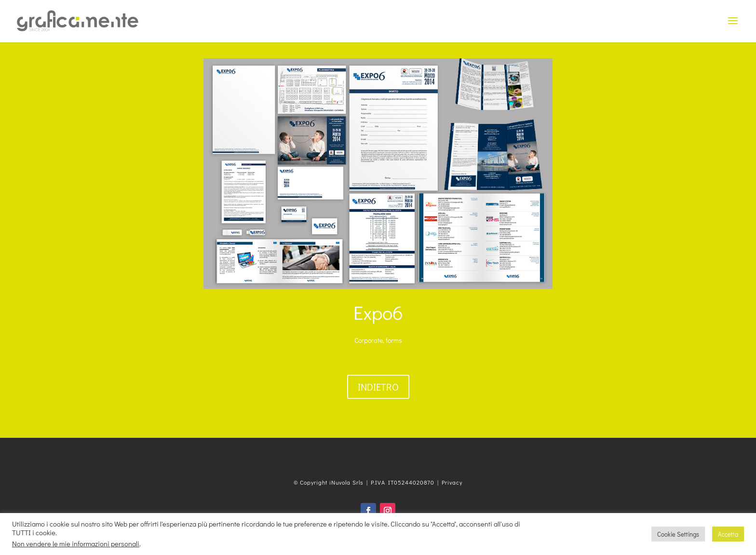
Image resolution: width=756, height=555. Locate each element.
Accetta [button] (728, 534)
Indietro (378, 387)
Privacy (452, 482)
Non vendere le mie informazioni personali (76, 544)
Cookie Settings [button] (678, 534)
